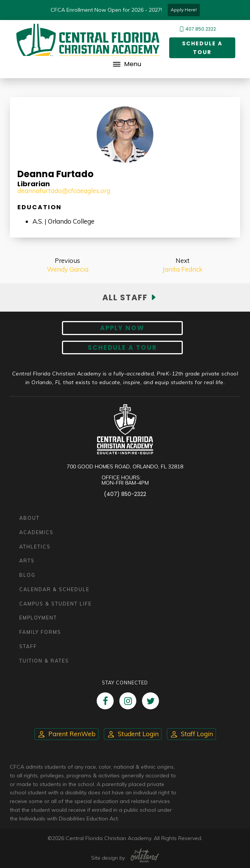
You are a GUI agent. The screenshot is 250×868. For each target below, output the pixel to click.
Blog (27, 575)
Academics (36, 532)
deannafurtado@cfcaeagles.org (64, 191)
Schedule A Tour (122, 348)
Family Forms (40, 632)
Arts (27, 561)
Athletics (35, 547)
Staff (28, 646)
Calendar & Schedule (54, 589)
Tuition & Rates (44, 661)
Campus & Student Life (56, 604)
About (29, 518)
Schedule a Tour (202, 48)
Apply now (122, 328)
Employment (38, 618)
